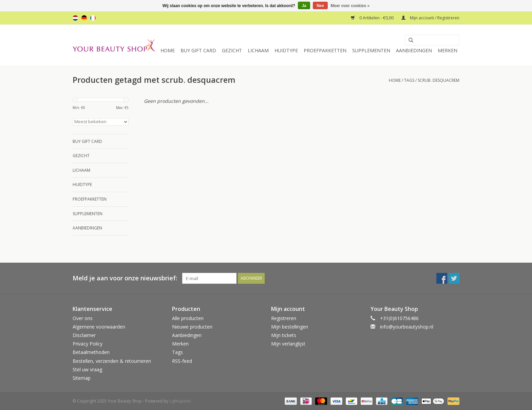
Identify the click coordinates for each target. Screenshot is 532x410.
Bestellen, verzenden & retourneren (112, 361)
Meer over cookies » (350, 6)
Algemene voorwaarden (99, 327)
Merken (448, 50)
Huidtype (286, 50)
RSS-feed (182, 361)
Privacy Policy (88, 344)
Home (168, 50)
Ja (304, 6)
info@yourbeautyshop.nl (407, 327)
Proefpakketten (325, 50)
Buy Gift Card (198, 50)
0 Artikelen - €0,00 (373, 18)
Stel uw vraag (87, 369)
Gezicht (232, 50)
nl (75, 18)
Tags (409, 80)
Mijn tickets (284, 335)
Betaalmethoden (91, 352)
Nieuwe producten (192, 327)
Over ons (83, 318)
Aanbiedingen (414, 50)
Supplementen (371, 50)
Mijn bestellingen (290, 327)
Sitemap (82, 378)
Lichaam (258, 50)
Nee (320, 6)
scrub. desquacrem (439, 80)
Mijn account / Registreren (430, 18)
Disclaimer (84, 335)
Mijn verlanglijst (288, 344)
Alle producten (188, 318)
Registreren (284, 318)
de (84, 18)
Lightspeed (180, 401)
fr (93, 18)
